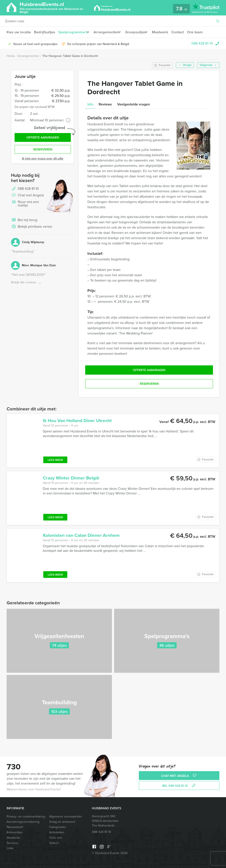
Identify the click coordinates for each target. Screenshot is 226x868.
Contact (185, 32)
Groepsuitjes (140, 32)
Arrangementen (109, 32)
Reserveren (43, 151)
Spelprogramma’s (74, 32)
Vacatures (13, 838)
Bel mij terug (24, 222)
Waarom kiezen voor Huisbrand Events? (34, 789)
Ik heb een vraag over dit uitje (43, 160)
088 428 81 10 (202, 43)
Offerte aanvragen (43, 138)
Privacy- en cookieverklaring (26, 816)
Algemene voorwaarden (66, 816)
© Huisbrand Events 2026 (110, 853)
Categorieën (58, 827)
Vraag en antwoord (62, 822)
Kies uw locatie (19, 32)
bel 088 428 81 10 (179, 786)
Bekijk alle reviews (26, 284)
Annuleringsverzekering (23, 822)
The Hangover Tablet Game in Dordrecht (70, 56)
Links (10, 848)
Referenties (15, 832)
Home (11, 56)
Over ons (56, 838)
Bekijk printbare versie (32, 228)
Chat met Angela (27, 197)
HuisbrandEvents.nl (56, 7)
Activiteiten (57, 832)
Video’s (54, 843)
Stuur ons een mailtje (25, 205)
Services (12, 843)
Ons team (202, 32)
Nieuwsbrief (15, 827)
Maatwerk (166, 32)
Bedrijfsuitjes (45, 32)
